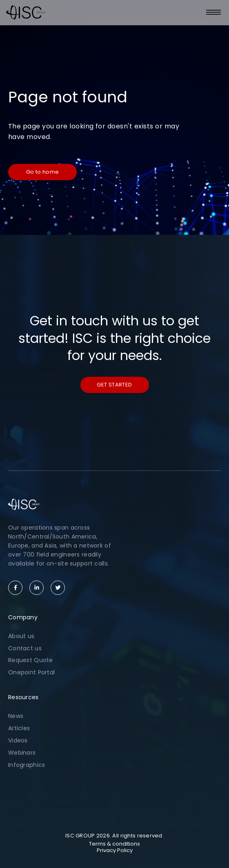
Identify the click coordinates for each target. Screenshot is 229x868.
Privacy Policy (115, 850)
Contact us (25, 648)
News (16, 716)
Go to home (43, 172)
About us (21, 636)
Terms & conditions (114, 844)
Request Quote (31, 660)
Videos (18, 740)
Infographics (27, 765)
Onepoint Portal (31, 672)
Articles (19, 728)
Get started (114, 385)
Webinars (22, 753)
